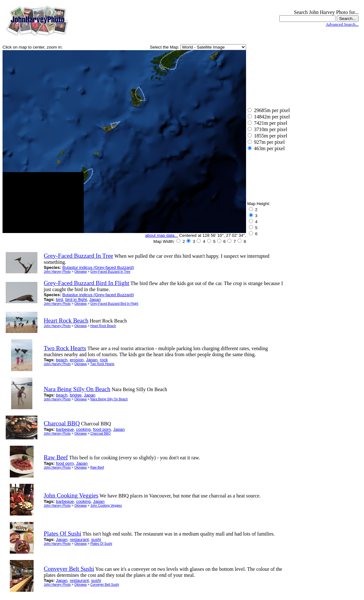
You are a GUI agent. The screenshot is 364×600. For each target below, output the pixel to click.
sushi (96, 540)
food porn (102, 429)
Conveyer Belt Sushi (105, 585)
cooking (83, 429)
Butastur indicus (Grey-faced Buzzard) (98, 267)
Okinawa (80, 272)
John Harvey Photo (57, 272)
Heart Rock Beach (103, 326)
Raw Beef (97, 467)
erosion (77, 360)
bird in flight (76, 300)
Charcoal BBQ (101, 433)
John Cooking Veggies (106, 506)
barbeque (65, 429)
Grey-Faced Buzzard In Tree (110, 272)
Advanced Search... (342, 24)
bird (59, 300)
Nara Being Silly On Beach (109, 399)
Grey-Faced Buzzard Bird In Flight (114, 304)
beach (62, 360)
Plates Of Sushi (101, 544)
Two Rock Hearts (102, 364)
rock (104, 360)
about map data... (162, 235)
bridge (76, 395)
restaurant (79, 540)
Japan (95, 300)
